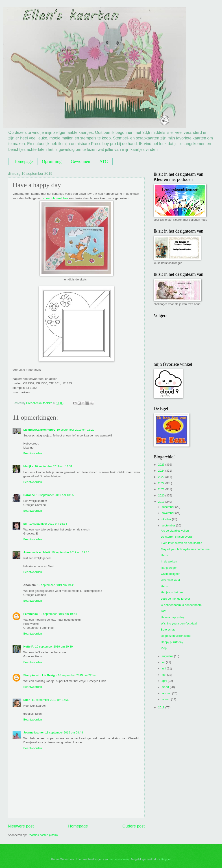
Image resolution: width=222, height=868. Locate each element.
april (165, 681)
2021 (162, 489)
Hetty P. (28, 647)
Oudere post (134, 826)
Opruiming (52, 161)
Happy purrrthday (172, 642)
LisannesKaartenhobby (39, 430)
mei (164, 675)
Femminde (30, 614)
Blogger (166, 859)
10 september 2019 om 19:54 (58, 614)
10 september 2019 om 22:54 (77, 675)
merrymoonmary (119, 859)
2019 (162, 502)
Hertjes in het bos (172, 592)
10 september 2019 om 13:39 (53, 466)
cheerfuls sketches (56, 198)
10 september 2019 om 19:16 (70, 552)
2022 (162, 483)
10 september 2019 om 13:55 (55, 495)
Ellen (27, 700)
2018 (162, 707)
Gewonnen (80, 161)
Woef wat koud (170, 580)
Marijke (28, 466)
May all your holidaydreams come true (185, 549)
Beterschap (168, 630)
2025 (162, 465)
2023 (162, 477)
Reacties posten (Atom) (43, 835)
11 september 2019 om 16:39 (50, 700)
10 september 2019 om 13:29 (75, 430)
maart (166, 687)
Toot (163, 611)
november (168, 513)
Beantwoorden (33, 453)
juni (164, 668)
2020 (162, 495)
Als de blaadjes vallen (175, 531)
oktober (167, 519)
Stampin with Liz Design (40, 675)
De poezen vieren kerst (176, 636)
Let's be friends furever (175, 599)
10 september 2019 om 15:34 (48, 524)
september (169, 525)
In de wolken (169, 561)
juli (164, 662)
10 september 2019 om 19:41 (56, 585)
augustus (168, 656)
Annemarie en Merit (37, 552)
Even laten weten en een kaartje (181, 543)
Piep (164, 648)
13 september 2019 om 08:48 (64, 732)
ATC (104, 161)
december (168, 507)
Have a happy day (172, 617)
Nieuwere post (21, 826)
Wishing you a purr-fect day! (179, 623)
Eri (26, 524)
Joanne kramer (34, 732)
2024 (162, 471)
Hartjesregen (169, 568)
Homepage (23, 161)
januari (166, 699)
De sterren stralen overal (177, 537)
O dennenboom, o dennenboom (181, 605)
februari (167, 693)
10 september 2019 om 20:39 (54, 647)
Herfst (165, 555)
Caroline (29, 495)
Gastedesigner (170, 574)
